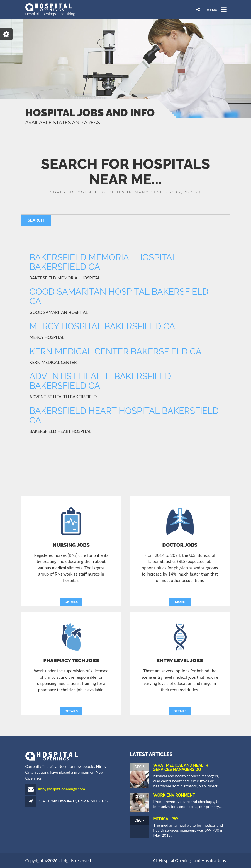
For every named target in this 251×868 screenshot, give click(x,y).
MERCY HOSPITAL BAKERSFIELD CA (102, 326)
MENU (212, 10)
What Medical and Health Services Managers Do (181, 767)
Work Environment (174, 795)
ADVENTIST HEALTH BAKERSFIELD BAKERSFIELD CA (100, 381)
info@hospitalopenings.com (62, 789)
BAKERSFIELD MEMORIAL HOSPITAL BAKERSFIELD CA (103, 262)
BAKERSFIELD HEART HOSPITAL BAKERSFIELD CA (124, 416)
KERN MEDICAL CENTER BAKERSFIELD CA (116, 351)
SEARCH (36, 220)
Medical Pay (166, 819)
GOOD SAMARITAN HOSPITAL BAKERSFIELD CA (119, 296)
